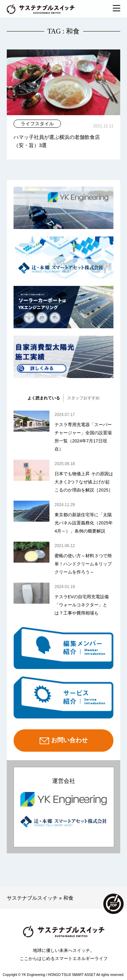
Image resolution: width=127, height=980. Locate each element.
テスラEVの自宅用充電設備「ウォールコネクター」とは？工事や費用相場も (82, 605)
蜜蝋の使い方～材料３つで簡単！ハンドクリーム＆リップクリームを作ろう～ (83, 564)
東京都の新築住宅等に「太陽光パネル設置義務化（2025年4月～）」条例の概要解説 (84, 523)
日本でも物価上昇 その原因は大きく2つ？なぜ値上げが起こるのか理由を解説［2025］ (84, 482)
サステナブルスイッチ (32, 898)
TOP (113, 904)
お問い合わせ (64, 741)
